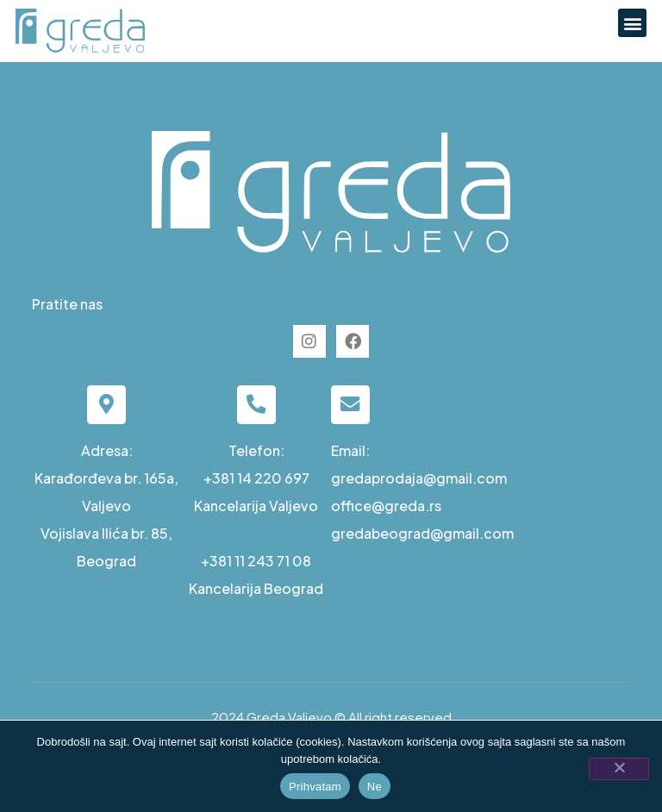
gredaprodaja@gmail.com (419, 478)
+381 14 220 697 (256, 478)
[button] (632, 23)
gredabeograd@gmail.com (422, 533)
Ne (375, 787)
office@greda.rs (386, 506)
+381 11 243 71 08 (256, 561)
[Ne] (619, 769)
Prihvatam (315, 787)
